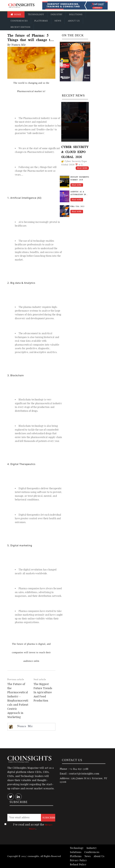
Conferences (19, 21)
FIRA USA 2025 (77, 206)
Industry (57, 14)
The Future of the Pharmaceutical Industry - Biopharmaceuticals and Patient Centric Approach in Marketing (18, 701)
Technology (36, 14)
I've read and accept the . (33, 827)
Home (16, 14)
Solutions (76, 14)
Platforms (41, 21)
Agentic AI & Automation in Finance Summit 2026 (79, 193)
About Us (74, 21)
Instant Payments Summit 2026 (80, 178)
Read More (82, 168)
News (58, 21)
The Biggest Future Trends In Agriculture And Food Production (43, 692)
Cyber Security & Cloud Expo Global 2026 (75, 152)
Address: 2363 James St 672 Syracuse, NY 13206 (83, 780)
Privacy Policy (78, 860)
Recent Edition (21, 27)
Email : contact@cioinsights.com (80, 774)
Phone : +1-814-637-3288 (74, 769)
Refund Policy (78, 864)
